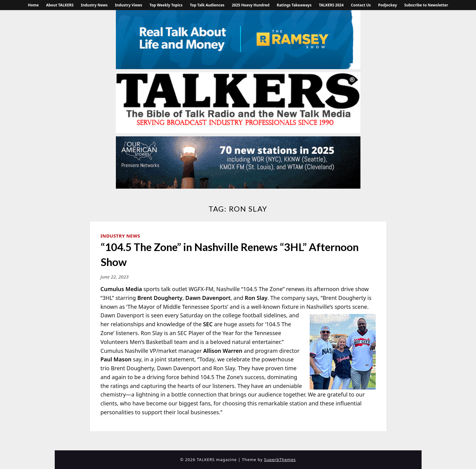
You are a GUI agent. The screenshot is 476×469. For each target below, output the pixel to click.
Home (33, 5)
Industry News (94, 5)
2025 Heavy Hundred (251, 5)
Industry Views (129, 5)
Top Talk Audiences (207, 5)
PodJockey (387, 5)
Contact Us (361, 5)
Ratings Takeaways (294, 5)
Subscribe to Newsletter (426, 5)
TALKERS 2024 (331, 5)
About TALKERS (60, 5)
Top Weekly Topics (166, 5)
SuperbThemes (280, 460)
